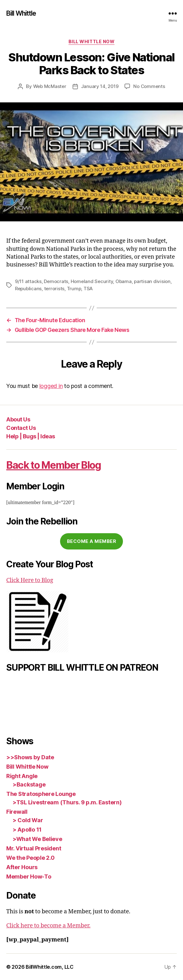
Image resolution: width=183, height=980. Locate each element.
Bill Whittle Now (91, 41)
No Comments (149, 86)
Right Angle (22, 776)
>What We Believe (37, 839)
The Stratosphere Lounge (41, 794)
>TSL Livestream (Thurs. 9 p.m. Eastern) (67, 802)
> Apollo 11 (27, 830)
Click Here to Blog (30, 580)
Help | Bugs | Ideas (31, 436)
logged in (51, 386)
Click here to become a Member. (48, 926)
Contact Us (21, 428)
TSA (88, 289)
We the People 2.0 (30, 858)
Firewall (17, 812)
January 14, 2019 (100, 86)
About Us (18, 419)
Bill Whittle (21, 13)
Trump (74, 289)
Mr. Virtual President (34, 848)
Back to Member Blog (54, 465)
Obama (124, 281)
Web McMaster (50, 86)
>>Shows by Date (30, 757)
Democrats (56, 281)
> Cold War (28, 820)
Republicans (28, 289)
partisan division (152, 281)
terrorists (54, 289)
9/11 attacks (28, 281)
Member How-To (29, 877)
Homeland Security (92, 281)
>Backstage (29, 784)
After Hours (22, 867)
